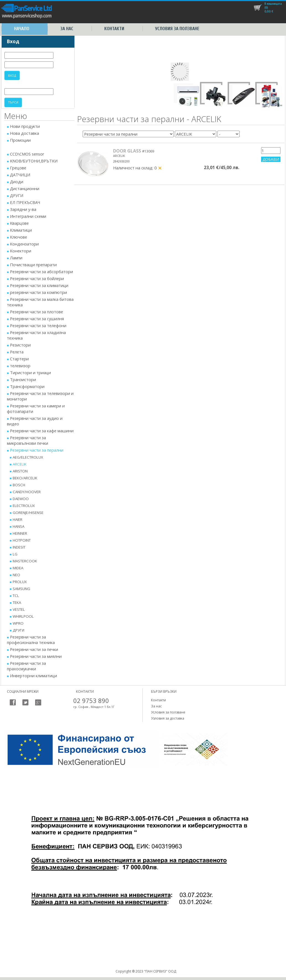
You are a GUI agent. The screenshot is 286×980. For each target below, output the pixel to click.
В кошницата (273, 4)
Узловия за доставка (168, 718)
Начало (22, 29)
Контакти (114, 29)
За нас (67, 29)
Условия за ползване (177, 29)
